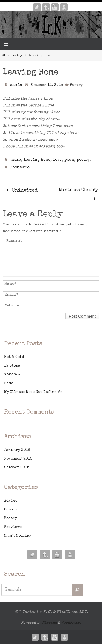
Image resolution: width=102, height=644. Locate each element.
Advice (11, 501)
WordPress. (71, 623)
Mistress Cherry (78, 195)
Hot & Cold (14, 357)
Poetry (17, 56)
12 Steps (12, 366)
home (16, 160)
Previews (13, 527)
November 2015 (18, 459)
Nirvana (49, 623)
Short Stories (17, 536)
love (57, 160)
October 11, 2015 (47, 85)
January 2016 (17, 450)
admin (16, 85)
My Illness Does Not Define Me (33, 392)
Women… (12, 374)
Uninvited (21, 191)
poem (69, 160)
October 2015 (17, 467)
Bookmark (20, 168)
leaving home (37, 160)
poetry (83, 160)
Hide (9, 383)
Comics (11, 510)
